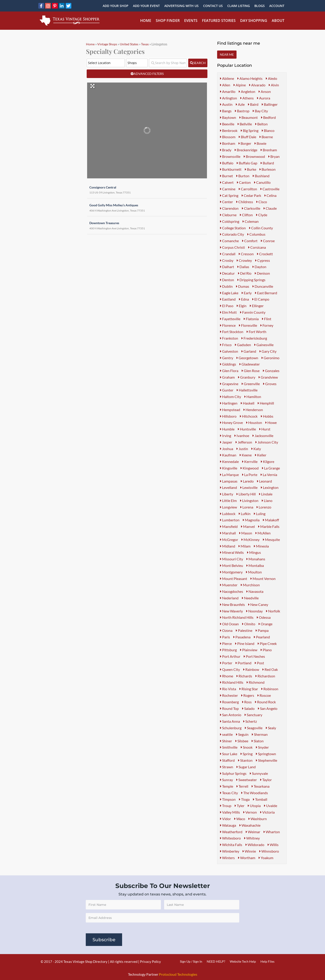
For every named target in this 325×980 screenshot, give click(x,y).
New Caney (258, 604)
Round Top (229, 708)
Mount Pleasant (234, 579)
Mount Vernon (263, 579)
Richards (244, 676)
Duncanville (263, 286)
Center (226, 202)
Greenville (251, 384)
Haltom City (231, 397)
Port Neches (254, 656)
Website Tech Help (243, 961)
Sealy (271, 728)
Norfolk (273, 611)
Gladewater (250, 364)
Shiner (226, 741)
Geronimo (270, 358)
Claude (270, 208)
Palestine (244, 630)
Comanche (229, 241)
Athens (247, 98)
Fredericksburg (254, 338)
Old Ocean (229, 624)
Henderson (253, 410)
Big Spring (250, 130)
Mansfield (229, 526)
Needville (250, 598)
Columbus (256, 234)
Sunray (226, 780)
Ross (247, 702)
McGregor (229, 539)
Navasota (255, 591)
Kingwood (250, 468)
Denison (262, 273)
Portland (244, 663)
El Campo (261, 299)
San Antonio (231, 715)
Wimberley (230, 851)
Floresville (248, 325)
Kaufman (228, 455)
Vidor (225, 819)
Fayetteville (230, 319)
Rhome (227, 676)
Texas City (229, 793)
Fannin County (253, 312)
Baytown (228, 117)
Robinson (270, 689)
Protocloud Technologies (178, 974)
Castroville (270, 189)
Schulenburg (231, 728)
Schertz (250, 721)
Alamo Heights (250, 78)
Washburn (258, 819)
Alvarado (257, 85)
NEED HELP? (216, 961)
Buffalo (227, 163)
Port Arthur (230, 656)
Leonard (265, 481)
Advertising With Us (181, 6)
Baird (253, 104)
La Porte (250, 475)
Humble (227, 429)
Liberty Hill (246, 494)
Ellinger (257, 306)
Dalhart (227, 267)
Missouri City (232, 559)
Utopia (254, 806)
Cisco (262, 202)
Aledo (272, 78)
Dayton (259, 267)
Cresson (246, 254)
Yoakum (266, 858)
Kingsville (229, 468)
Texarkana (261, 786)
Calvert (227, 182)
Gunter (227, 390)
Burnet (226, 176)
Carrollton (248, 189)
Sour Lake (229, 754)
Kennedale (229, 461)
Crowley (244, 260)
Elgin (242, 306)
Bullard (267, 163)
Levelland (229, 487)
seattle (226, 734)
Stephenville (267, 760)
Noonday (254, 611)
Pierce (226, 643)
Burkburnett (231, 169)
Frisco (226, 345)
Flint (267, 319)
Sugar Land (246, 767)
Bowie (260, 143)
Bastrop (242, 111)
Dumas (243, 286)
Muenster (229, 585)
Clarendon (229, 208)
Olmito (249, 624)
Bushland (261, 176)
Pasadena (242, 637)
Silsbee (242, 741)
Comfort (250, 241)
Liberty (227, 494)
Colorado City (232, 234)
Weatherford (231, 832)
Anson (265, 91)
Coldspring (230, 221)
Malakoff (271, 520)
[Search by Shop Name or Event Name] (168, 63)
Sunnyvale (259, 773)
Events (191, 21)
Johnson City (267, 442)
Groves (270, 384)
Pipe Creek (267, 643)
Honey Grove (231, 422)
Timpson (228, 799)
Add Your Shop (116, 6)
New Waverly (231, 611)
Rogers (248, 695)
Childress (245, 202)
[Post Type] (137, 63)
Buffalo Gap (247, 163)
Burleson (268, 169)
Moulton (254, 572)
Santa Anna (230, 721)
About (278, 21)
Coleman (251, 221)
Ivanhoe (242, 436)
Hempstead (230, 410)
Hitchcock (249, 416)
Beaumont (249, 117)
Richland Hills (232, 682)
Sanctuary (253, 715)
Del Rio (245, 273)
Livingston (249, 500)
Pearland (262, 637)
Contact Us (213, 6)
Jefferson (244, 442)
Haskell (248, 403)
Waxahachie (250, 825)
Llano (267, 500)
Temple (227, 786)
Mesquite (271, 539)
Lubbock (228, 514)
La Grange (271, 468)
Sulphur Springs (233, 773)
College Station (233, 228)
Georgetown (247, 358)
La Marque (229, 475)
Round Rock (265, 702)
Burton (243, 176)
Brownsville (230, 156)
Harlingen (229, 403)
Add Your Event (146, 6)
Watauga (228, 825)
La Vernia (269, 475)
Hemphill (266, 403)
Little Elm (228, 500)
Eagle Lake (229, 293)
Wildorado (255, 845)
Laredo (247, 481)
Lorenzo (264, 507)
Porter (226, 663)
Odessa (264, 617)
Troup (226, 806)
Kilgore (268, 461)
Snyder (262, 747)
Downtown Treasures (102, 222)
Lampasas (229, 481)
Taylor (266, 780)
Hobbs (267, 416)
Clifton (246, 215)
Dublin (226, 286)
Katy (256, 449)
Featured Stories (219, 21)
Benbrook (229, 130)
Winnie (249, 851)
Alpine (240, 85)
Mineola (261, 546)
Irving (226, 436)
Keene (246, 455)
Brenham (269, 150)
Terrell (242, 786)
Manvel (248, 526)
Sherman (260, 734)
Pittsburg (228, 650)
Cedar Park (251, 195)
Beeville (227, 124)
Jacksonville (263, 436)
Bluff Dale (247, 137)
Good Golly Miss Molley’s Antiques (111, 204)
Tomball (260, 799)
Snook (247, 747)
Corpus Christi (232, 247)
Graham (227, 377)
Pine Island (245, 643)
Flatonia (251, 319)
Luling (260, 514)
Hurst (265, 429)
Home (146, 21)
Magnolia (251, 520)
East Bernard (266, 293)
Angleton (247, 91)
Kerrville (250, 461)
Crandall (228, 254)
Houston (254, 422)
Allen (225, 85)
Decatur (227, 273)
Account (277, 6)
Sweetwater (247, 780)
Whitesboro (230, 838)
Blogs (260, 6)
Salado (248, 708)
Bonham (228, 143)
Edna (244, 299)
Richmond (256, 682)
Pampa (262, 630)
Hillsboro (228, 416)
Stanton (245, 760)
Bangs (226, 111)
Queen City (230, 669)
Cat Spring (229, 195)
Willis (273, 845)
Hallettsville (247, 390)
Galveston (229, 351)
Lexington (270, 487)
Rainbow (251, 669)
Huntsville (247, 429)
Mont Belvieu (232, 565)
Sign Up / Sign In (191, 961)
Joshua (227, 449)
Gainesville (264, 345)
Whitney (252, 838)
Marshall (228, 533)
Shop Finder (168, 21)
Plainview (249, 650)
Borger (245, 143)
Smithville (229, 747)
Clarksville (251, 208)
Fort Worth (257, 332)
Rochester (229, 695)
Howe (271, 422)
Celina (270, 195)
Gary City (268, 351)
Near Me (227, 54)
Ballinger (270, 104)
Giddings (228, 364)
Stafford (227, 760)
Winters (227, 858)
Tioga (244, 799)
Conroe (268, 241)
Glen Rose (251, 371)
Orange (266, 624)
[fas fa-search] (198, 63)
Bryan (274, 156)
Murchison (250, 585)
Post (259, 663)
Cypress (263, 260)
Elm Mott (228, 312)
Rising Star (249, 689)
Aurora (264, 98)
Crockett (265, 254)
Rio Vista (228, 689)
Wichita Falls (231, 845)
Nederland (229, 598)
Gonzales (271, 371)
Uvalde (271, 806)
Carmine (228, 189)
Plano (266, 650)
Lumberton (230, 520)
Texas (145, 44)
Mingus (254, 552)
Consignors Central (101, 186)
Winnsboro (269, 851)
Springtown (266, 754)
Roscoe (264, 695)
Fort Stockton (232, 332)
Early (247, 293)
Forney (267, 325)
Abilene (227, 78)
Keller (261, 455)
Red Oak (270, 669)
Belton (261, 124)
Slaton (258, 741)
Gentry (227, 358)
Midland (228, 546)
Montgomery (231, 572)
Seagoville (254, 728)
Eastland (228, 299)
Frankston (229, 338)
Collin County (261, 228)
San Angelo (268, 708)
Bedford (268, 117)
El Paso (227, 306)
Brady (226, 150)
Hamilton (253, 397)
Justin (242, 449)
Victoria (267, 812)
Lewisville (249, 487)
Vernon (250, 812)
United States (129, 44)
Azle (240, 104)
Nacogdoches (232, 591)
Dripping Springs (251, 280)
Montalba (255, 565)
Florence (228, 325)
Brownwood (254, 156)
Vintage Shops (107, 44)
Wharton (272, 832)
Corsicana (257, 247)
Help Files (267, 961)
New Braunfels (232, 604)
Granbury (247, 377)
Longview (229, 507)
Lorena (247, 507)
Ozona (226, 630)
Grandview (268, 377)
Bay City (260, 111)
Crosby (227, 260)
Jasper (226, 442)
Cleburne (228, 215)
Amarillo (228, 91)
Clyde (262, 215)
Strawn (227, 767)
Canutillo (262, 182)
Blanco (268, 130)
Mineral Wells (232, 552)
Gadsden (243, 345)
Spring (247, 754)
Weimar (253, 832)
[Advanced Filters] (147, 74)
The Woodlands (255, 793)
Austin (226, 104)
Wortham (247, 858)
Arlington (229, 98)
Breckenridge (246, 150)
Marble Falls (269, 526)
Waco (240, 819)
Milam (245, 546)
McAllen (263, 533)
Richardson (265, 676)
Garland (249, 351)
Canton (244, 182)
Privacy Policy (150, 962)
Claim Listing (239, 6)
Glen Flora (229, 371)
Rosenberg (229, 702)
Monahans (256, 559)
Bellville (245, 124)
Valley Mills (230, 812)
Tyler (240, 806)
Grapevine (229, 384)
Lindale (266, 494)
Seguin (242, 734)
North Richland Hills (237, 617)
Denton (227, 280)
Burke (251, 169)
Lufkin (245, 514)
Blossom (228, 137)
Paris (225, 637)
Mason (246, 533)
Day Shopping (254, 21)
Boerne (266, 137)
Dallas (243, 267)
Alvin (274, 85)
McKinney (251, 539)
